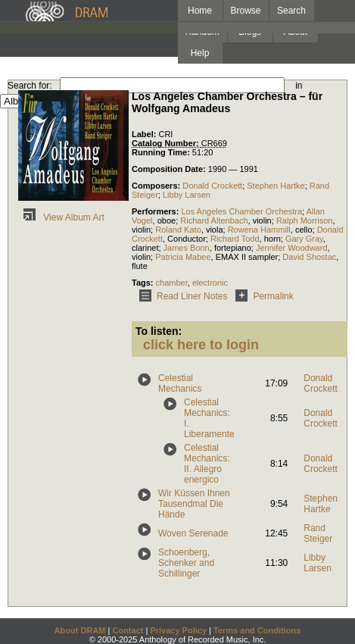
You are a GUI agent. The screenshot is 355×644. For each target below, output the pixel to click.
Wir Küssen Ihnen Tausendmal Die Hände (194, 504)
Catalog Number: (167, 143)
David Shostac (309, 257)
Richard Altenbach (214, 220)
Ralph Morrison (305, 220)
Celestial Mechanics (180, 383)
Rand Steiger (318, 533)
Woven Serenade (193, 533)
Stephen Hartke (276, 186)
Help (200, 53)
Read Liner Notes (181, 296)
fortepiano (233, 248)
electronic (210, 283)
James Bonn (187, 248)
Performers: (156, 211)
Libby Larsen (187, 195)
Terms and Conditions (257, 630)
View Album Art (61, 217)
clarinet (145, 248)
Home (200, 11)
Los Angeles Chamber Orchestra (241, 211)
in (299, 86)
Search (291, 11)
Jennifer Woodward (292, 248)
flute (140, 266)
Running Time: (162, 152)
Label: (145, 134)
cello (304, 230)
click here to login (201, 345)
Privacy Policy (178, 630)
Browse (246, 11)
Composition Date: (170, 169)
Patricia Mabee (183, 257)
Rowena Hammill (259, 230)
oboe (167, 220)
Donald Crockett (212, 186)
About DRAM (80, 630)
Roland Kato (178, 230)
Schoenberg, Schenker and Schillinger (186, 563)
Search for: (30, 86)
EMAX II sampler (247, 257)
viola (215, 230)
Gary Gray (304, 239)
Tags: (144, 283)
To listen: (159, 331)
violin (262, 220)
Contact (128, 630)
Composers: (157, 186)
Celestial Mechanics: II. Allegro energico (207, 464)
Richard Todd (235, 239)
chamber (172, 283)
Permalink (262, 296)
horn (272, 239)
